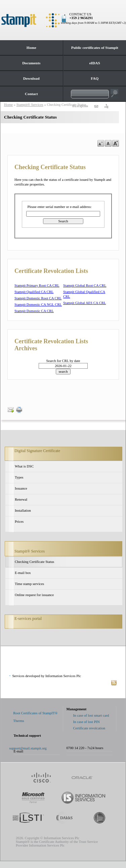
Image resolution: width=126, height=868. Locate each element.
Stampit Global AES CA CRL (85, 303)
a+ (116, 143)
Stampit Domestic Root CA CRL (38, 298)
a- (101, 143)
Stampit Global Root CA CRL (85, 285)
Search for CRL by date (63, 361)
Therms (19, 721)
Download (31, 78)
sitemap (106, 106)
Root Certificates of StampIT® (35, 713)
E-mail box (23, 573)
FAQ (95, 78)
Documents (31, 63)
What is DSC (24, 466)
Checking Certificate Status (34, 562)
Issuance (21, 488)
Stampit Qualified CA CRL (34, 292)
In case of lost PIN (87, 722)
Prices (19, 522)
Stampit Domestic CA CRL (34, 311)
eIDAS (95, 63)
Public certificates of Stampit (95, 48)
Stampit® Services (30, 551)
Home (31, 48)
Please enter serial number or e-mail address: (60, 207)
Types (19, 477)
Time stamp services (29, 584)
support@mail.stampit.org (28, 748)
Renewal (21, 499)
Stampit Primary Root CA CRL (37, 285)
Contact (31, 94)
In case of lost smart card (91, 715)
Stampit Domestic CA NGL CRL (38, 305)
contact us (96, 106)
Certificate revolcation (89, 728)
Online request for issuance (34, 595)
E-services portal (28, 619)
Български (80, 106)
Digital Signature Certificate (37, 451)
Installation (23, 511)
